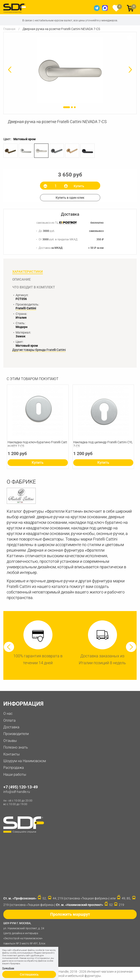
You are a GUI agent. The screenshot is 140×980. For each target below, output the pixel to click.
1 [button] (67, 107)
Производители (16, 734)
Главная (9, 29)
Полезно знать (16, 747)
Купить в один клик (70, 198)
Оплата (9, 720)
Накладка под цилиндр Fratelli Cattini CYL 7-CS (103, 444)
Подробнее (8, 968)
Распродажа (14, 768)
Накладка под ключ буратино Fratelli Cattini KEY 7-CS (37, 444)
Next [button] (131, 647)
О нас (8, 714)
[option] (70, 70)
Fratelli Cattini (26, 308)
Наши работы (15, 774)
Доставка (11, 727)
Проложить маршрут (70, 914)
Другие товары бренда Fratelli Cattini (39, 350)
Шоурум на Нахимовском (25, 761)
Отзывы (10, 741)
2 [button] (72, 107)
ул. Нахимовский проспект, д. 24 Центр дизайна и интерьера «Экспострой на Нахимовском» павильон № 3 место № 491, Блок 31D (26, 935)
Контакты (11, 754)
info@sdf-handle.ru (17, 792)
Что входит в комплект (34, 287)
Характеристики (28, 272)
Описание (21, 279)
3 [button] (75, 107)
